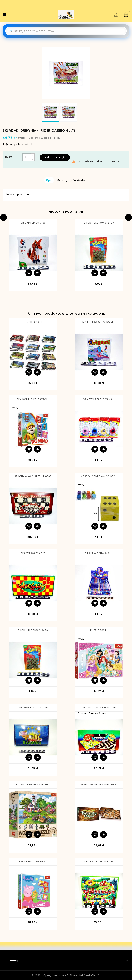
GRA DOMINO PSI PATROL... (33, 399)
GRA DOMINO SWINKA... (33, 862)
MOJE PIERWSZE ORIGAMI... (99, 322)
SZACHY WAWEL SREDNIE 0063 (33, 476)
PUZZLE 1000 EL (33, 322)
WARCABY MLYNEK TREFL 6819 (99, 784)
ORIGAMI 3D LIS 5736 (33, 223)
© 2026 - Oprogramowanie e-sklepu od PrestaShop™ (66, 975)
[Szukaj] (66, 31)
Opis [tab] (49, 180)
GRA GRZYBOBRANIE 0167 (99, 862)
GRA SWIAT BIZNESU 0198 (33, 707)
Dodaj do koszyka (55, 157)
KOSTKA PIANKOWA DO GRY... (99, 476)
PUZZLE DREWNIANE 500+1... (33, 784)
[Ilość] (27, 157)
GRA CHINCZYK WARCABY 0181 (99, 707)
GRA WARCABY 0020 (33, 553)
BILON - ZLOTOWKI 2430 (99, 223)
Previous (3, 217)
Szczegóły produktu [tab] (71, 180)
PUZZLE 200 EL (99, 630)
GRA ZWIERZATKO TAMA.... (99, 399)
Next (129, 217)
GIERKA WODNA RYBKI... (99, 553)
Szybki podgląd (37, 273)
